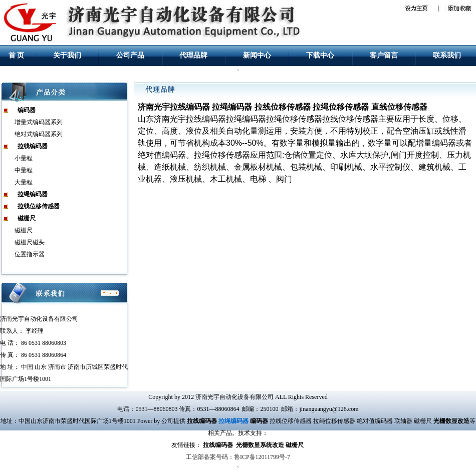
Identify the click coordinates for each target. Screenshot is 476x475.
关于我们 (67, 55)
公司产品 (130, 55)
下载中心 (320, 55)
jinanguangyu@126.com (329, 409)
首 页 (17, 55)
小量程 (24, 158)
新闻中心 (257, 55)
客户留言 (384, 55)
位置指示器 (30, 254)
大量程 (24, 182)
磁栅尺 (24, 230)
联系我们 (447, 55)
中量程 (24, 170)
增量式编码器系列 (39, 122)
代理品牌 (193, 55)
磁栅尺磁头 (30, 242)
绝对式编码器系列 (39, 134)
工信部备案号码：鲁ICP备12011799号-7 (238, 457)
